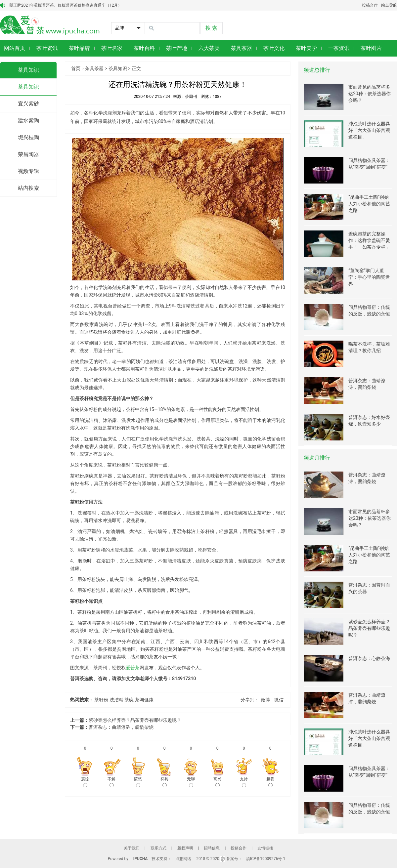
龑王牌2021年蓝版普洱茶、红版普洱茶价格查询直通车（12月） (66, 5)
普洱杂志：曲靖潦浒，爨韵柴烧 (121, 727)
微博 (265, 700)
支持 (244, 782)
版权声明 (185, 848)
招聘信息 (212, 848)
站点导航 (389, 5)
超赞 (270, 782)
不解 (111, 782)
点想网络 (183, 859)
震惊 (85, 782)
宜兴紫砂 (28, 104)
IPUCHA (141, 859)
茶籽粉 (101, 700)
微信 (279, 700)
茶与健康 (144, 700)
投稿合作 (370, 5)
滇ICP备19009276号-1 (266, 859)
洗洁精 (116, 700)
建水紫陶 (28, 121)
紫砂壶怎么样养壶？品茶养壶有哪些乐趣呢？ (135, 720)
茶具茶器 (94, 68)
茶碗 (129, 700)
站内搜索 (28, 188)
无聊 (191, 782)
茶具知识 (28, 70)
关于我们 (132, 848)
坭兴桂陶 (28, 137)
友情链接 (265, 848)
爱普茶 (133, 668)
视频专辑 (28, 171)
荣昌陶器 (28, 154)
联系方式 (158, 848)
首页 (76, 68)
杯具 (164, 782)
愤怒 (138, 782)
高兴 (217, 782)
